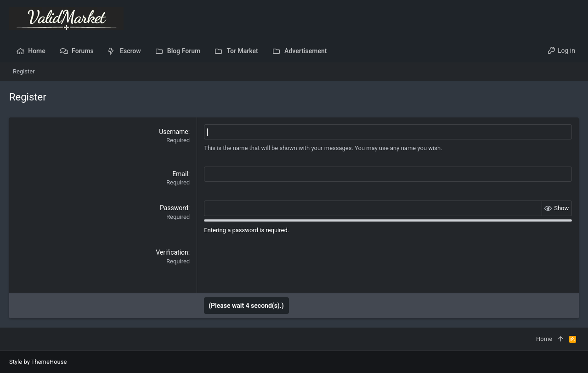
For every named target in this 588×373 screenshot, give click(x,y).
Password (174, 208)
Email (180, 174)
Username (174, 132)
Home (544, 339)
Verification (172, 252)
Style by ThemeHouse (38, 362)
